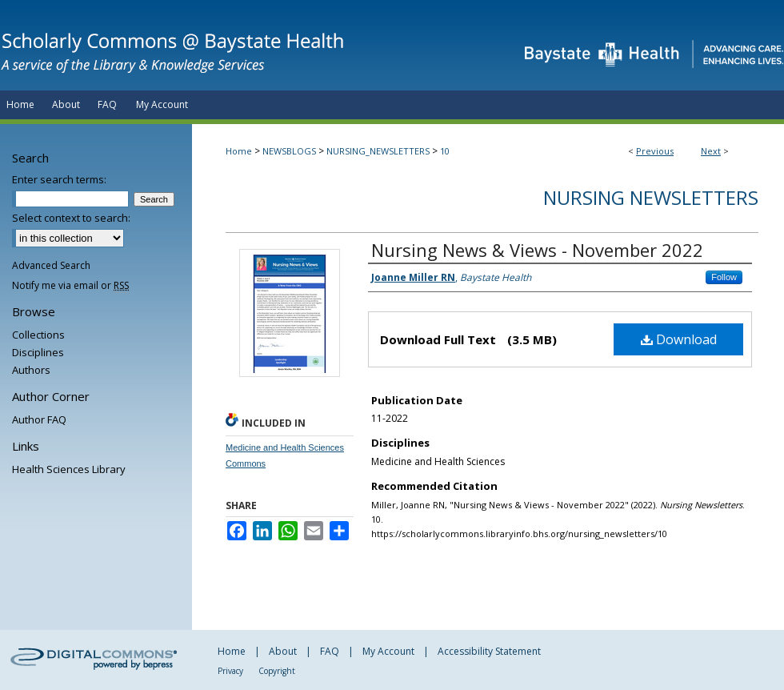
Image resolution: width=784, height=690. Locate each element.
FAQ (330, 651)
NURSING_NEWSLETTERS (378, 151)
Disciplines (38, 352)
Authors (31, 370)
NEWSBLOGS (289, 151)
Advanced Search (51, 265)
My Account (388, 651)
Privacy (230, 671)
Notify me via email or (70, 285)
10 (445, 151)
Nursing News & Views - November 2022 (537, 250)
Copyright (277, 671)
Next (711, 151)
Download (679, 339)
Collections (38, 335)
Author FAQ (39, 419)
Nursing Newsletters (651, 197)
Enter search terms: (59, 179)
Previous (655, 151)
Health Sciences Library (69, 469)
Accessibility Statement (489, 651)
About (283, 651)
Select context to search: (71, 218)
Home (239, 151)
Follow (724, 277)
